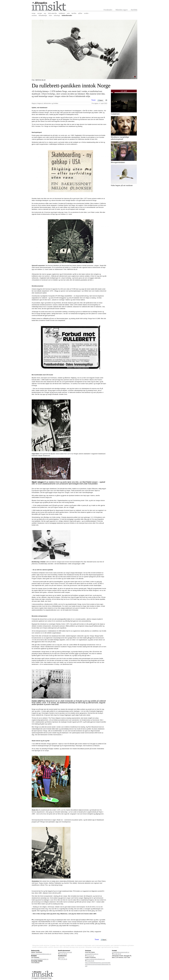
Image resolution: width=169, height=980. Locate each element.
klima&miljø (43, 15)
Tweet (93, 100)
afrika (80, 13)
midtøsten (62, 13)
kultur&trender (67, 15)
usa (45, 13)
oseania (34, 15)
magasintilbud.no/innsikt (65, 952)
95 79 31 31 (91, 956)
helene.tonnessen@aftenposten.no (41, 954)
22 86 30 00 (118, 954)
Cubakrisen (115, 114)
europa (40, 13)
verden (86, 13)
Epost (101, 100)
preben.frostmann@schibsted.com (95, 959)
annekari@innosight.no (92, 954)
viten (50, 15)
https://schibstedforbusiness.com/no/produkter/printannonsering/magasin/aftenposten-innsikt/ (98, 964)
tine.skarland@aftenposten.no (40, 959)
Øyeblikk (134, 10)
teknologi (57, 15)
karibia (74, 13)
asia (68, 13)
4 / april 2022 (103, 103)
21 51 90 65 (64, 954)
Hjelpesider (61, 957)
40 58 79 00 (91, 961)
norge (34, 13)
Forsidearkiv (108, 10)
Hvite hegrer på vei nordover (122, 185)
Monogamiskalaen (118, 162)
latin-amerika (52, 13)
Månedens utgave (122, 10)
